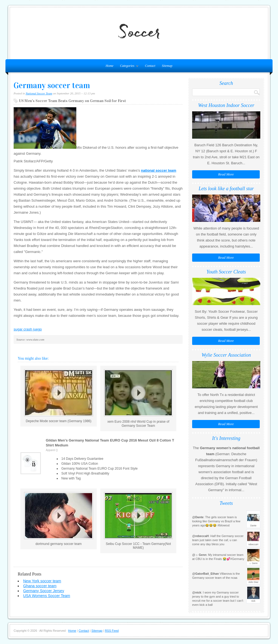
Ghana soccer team (40, 586)
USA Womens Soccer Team (47, 596)
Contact (150, 66)
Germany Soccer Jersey (44, 591)
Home (72, 631)
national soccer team (158, 170)
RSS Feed (112, 631)
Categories (128, 67)
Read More (226, 174)
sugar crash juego (28, 329)
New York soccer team (42, 581)
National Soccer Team (39, 93)
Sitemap (167, 66)
